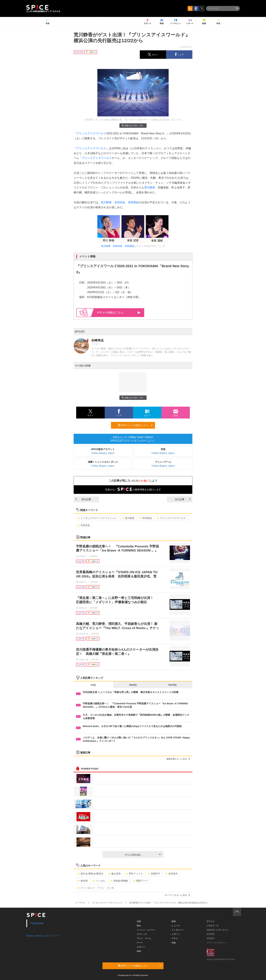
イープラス (80, 903)
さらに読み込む (143, 855)
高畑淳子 (154, 874)
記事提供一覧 (213, 926)
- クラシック (141, 934)
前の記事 (83, 499)
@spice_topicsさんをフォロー (42, 936)
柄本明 (83, 881)
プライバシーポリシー (217, 943)
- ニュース (175, 926)
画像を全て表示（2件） (133, 125)
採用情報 (211, 934)
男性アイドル (134, 874)
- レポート (175, 934)
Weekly (133, 685)
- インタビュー (177, 930)
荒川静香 (150, 187)
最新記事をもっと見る (178, 759)
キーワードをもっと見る (177, 895)
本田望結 (133, 202)
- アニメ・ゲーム (143, 938)
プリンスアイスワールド (91, 133)
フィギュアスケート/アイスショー (97, 518)
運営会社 (211, 921)
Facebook (37, 923)
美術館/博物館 (119, 881)
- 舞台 (138, 926)
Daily (93, 685)
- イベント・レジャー (145, 930)
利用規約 (211, 938)
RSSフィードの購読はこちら (135, 425)
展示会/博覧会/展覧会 (91, 874)
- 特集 (173, 943)
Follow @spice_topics (103, 453)
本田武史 (120, 202)
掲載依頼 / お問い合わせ (217, 930)
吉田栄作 (172, 874)
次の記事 (183, 499)
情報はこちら (119, 313)
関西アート (141, 881)
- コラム (174, 938)
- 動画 (173, 921)
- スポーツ (140, 947)
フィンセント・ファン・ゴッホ (96, 888)
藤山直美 (115, 874)
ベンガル (99, 881)
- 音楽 (138, 921)
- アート (139, 943)
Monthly (173, 685)
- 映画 (138, 951)
